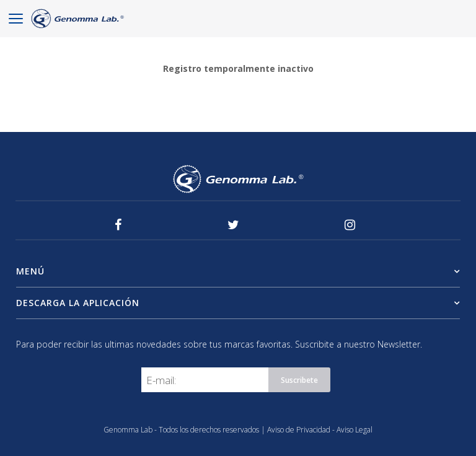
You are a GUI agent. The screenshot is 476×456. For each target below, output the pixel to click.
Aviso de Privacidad (300, 430)
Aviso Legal (355, 430)
